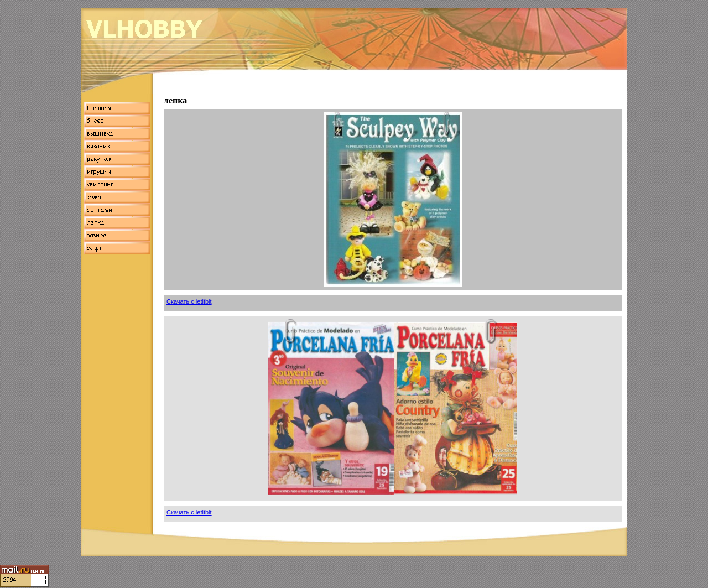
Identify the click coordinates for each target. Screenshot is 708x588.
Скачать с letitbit (189, 301)
